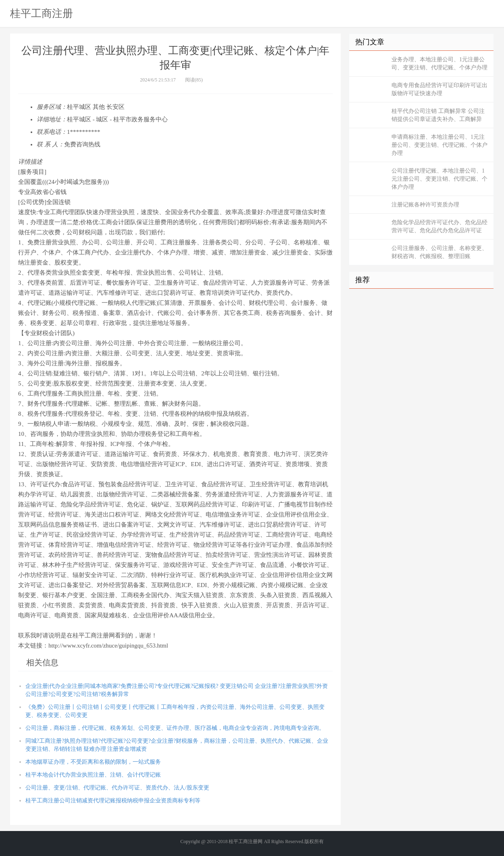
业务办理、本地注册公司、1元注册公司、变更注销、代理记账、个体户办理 (439, 64)
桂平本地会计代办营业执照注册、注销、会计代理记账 (93, 775)
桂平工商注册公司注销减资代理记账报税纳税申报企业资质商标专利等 (113, 801)
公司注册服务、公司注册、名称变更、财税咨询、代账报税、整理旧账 (439, 252)
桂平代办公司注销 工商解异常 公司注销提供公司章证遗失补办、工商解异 (438, 115)
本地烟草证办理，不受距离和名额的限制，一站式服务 (93, 762)
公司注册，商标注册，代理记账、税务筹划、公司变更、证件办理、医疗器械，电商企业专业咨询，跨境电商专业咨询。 (175, 728)
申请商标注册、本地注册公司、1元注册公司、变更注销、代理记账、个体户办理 (439, 145)
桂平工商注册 (42, 13)
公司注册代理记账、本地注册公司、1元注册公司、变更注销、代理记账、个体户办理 (439, 179)
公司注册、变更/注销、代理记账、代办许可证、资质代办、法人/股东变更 (117, 788)
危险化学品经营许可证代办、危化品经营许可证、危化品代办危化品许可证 (439, 226)
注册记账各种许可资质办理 (425, 205)
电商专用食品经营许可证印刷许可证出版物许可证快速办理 (439, 89)
